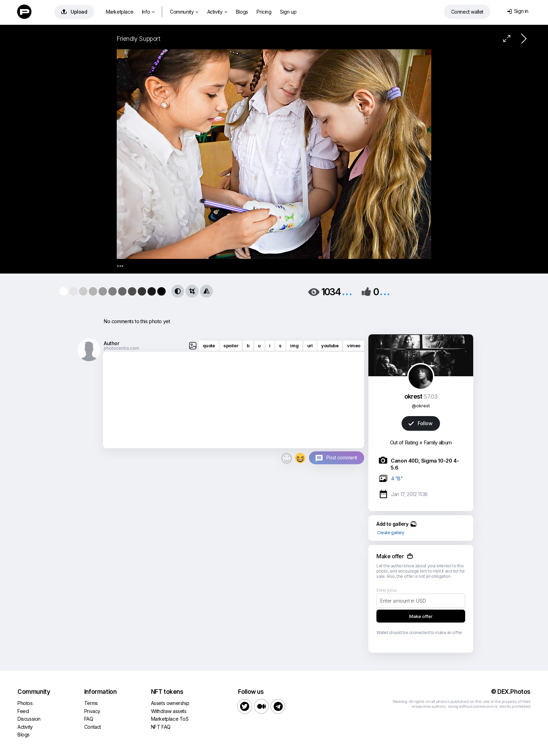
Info (148, 12)
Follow (420, 423)
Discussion (29, 719)
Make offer (421, 616)
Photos (25, 703)
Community (184, 12)
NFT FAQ (161, 727)
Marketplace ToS (170, 719)
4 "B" (397, 478)
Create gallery (391, 533)
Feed (23, 711)
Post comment (342, 457)
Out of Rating (404, 442)
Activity (217, 12)
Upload (74, 12)
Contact (93, 727)
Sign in (518, 11)
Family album (438, 442)
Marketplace (120, 12)
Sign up (288, 12)
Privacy (92, 711)
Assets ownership (170, 703)
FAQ (89, 719)
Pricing (264, 12)
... (347, 291)
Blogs (242, 12)
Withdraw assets (169, 711)
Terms (91, 703)
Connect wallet (467, 12)
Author (111, 343)
